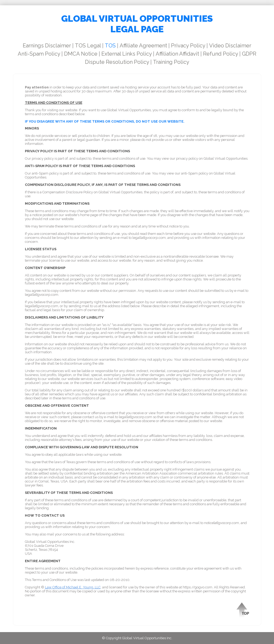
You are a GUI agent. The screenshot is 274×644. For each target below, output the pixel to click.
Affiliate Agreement (143, 46)
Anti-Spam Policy (39, 54)
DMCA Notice (81, 54)
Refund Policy (221, 54)
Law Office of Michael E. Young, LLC (73, 587)
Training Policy (171, 62)
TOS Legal (88, 46)
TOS (110, 46)
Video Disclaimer (230, 46)
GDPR (249, 54)
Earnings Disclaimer (47, 46)
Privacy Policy (188, 46)
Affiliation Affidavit (177, 54)
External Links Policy (127, 54)
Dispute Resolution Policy (117, 62)
